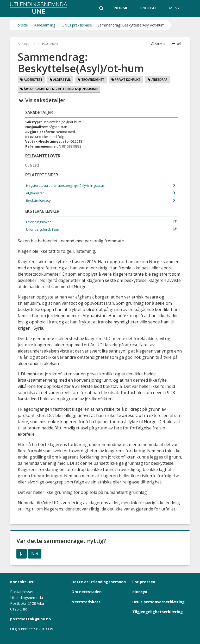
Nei (35, 554)
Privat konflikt (126, 80)
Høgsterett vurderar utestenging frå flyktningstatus (65, 186)
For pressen (144, 582)
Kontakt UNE (23, 582)
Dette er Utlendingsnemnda (99, 582)
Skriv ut (158, 44)
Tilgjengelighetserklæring (158, 612)
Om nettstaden (86, 592)
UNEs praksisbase (77, 25)
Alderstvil (60, 80)
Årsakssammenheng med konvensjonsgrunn (59, 89)
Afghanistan (35, 193)
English (148, 8)
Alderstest (31, 80)
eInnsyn (140, 592)
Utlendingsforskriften (42, 230)
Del (176, 44)
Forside (22, 25)
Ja (22, 554)
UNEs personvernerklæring (158, 602)
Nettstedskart (86, 602)
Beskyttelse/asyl (38, 201)
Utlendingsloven (38, 222)
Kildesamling (45, 25)
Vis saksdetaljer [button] (42, 100)
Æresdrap (158, 80)
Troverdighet (91, 80)
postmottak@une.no (31, 619)
